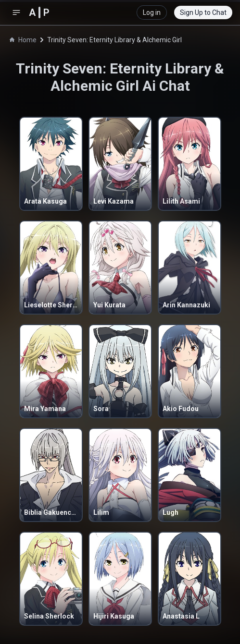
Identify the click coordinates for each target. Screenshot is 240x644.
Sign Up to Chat (203, 12)
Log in (152, 12)
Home (23, 40)
